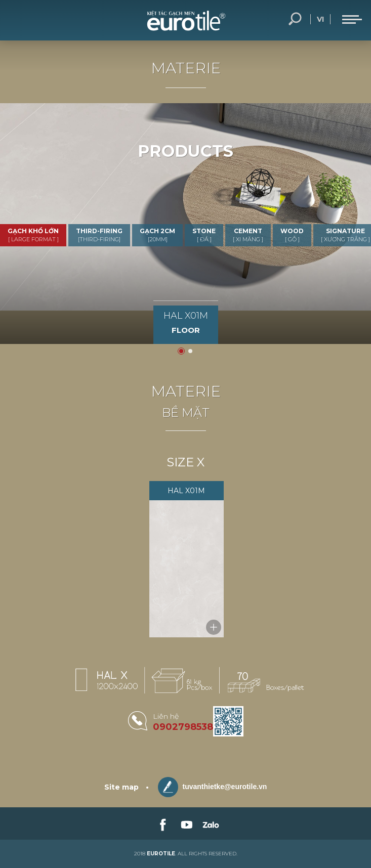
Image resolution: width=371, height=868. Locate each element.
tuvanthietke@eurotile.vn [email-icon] (213, 787)
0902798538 (183, 727)
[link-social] (162, 823)
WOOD (292, 235)
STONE (204, 235)
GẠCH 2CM (157, 235)
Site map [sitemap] (121, 787)
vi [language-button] (320, 19)
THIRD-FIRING (99, 235)
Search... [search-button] (295, 19)
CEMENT (248, 235)
